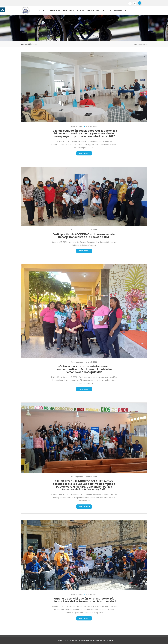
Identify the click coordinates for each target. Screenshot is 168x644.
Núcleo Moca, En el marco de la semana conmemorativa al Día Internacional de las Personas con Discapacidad (84, 369)
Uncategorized (77, 126)
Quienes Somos (54, 11)
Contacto (106, 11)
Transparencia (120, 11)
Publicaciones (93, 11)
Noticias (81, 11)
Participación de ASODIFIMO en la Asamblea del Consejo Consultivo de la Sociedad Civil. (84, 236)
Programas (69, 11)
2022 (29, 44)
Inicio (41, 11)
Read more (83, 153)
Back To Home (139, 44)
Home (24, 44)
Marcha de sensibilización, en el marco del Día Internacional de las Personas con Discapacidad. (84, 600)
